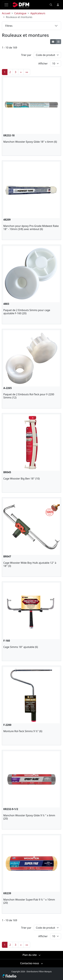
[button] (51, 5)
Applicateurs (38, 13)
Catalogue (20, 13)
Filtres (9, 26)
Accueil (6, 13)
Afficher (43, 64)
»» (27, 72)
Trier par (26, 55)
